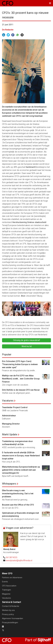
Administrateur (9, 416)
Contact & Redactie (11, 606)
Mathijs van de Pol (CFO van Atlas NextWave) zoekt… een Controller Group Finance (21, 379)
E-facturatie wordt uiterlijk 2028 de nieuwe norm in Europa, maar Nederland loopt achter (21, 456)
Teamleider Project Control (15, 407)
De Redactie (8, 30)
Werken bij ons (8, 610)
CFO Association (9, 586)
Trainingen (6, 590)
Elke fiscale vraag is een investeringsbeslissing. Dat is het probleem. (18, 494)
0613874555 (12, 557)
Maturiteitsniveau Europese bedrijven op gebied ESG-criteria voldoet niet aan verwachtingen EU (21, 470)
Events (5, 582)
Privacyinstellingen (10, 623)
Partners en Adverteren (12, 578)
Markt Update (10, 434)
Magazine (6, 594)
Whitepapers (9, 484)
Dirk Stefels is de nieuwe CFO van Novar (21, 390)
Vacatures (8, 401)
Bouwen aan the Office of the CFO (18, 505)
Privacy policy (8, 614)
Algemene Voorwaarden (13, 618)
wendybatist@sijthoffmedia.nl (19, 560)
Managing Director (11, 424)
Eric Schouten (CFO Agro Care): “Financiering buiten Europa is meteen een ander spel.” (20, 364)
